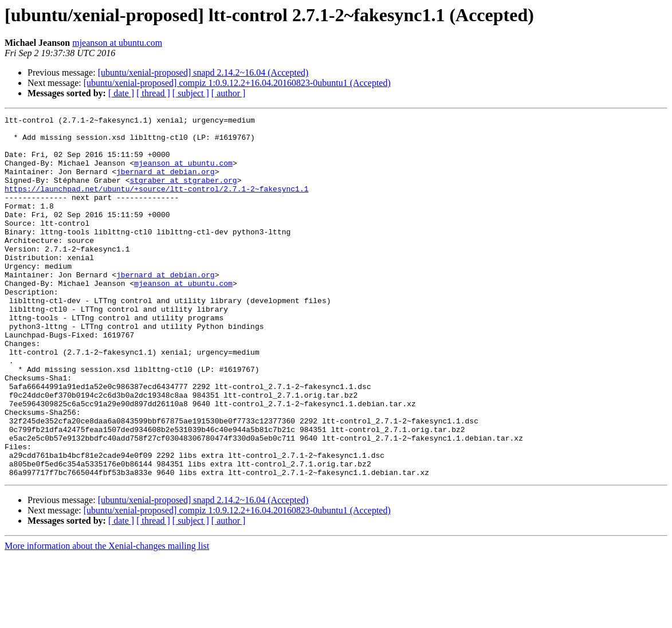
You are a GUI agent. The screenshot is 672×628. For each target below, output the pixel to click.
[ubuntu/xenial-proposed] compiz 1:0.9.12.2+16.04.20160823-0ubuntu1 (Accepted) (237, 83)
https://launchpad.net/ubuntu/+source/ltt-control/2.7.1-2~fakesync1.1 (156, 204)
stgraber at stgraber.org (183, 194)
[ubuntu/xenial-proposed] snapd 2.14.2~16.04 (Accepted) (203, 72)
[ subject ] (191, 93)
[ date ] (121, 93)
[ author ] (229, 93)
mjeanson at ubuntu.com (117, 43)
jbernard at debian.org (166, 183)
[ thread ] (153, 93)
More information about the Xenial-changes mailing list (107, 618)
